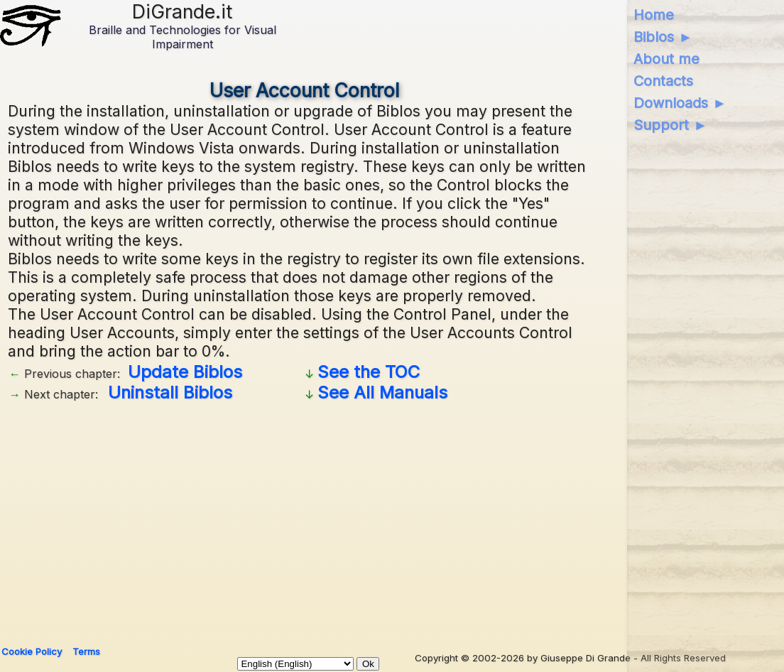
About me (666, 59)
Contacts (663, 81)
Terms (86, 651)
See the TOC (369, 372)
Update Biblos (185, 372)
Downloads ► (680, 103)
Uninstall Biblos (170, 392)
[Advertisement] (304, 519)
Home (654, 15)
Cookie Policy (32, 651)
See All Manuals (382, 392)
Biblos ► (663, 37)
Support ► (670, 125)
